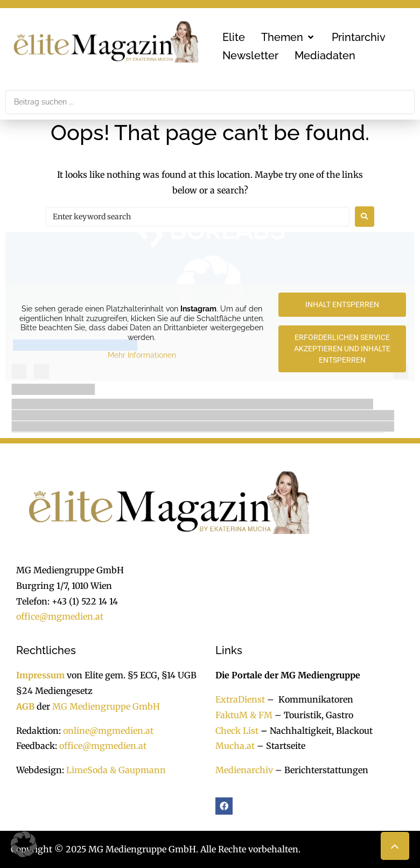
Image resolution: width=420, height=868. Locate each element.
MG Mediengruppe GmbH (106, 706)
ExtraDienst (240, 699)
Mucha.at (235, 746)
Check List (237, 731)
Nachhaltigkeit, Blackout (316, 731)
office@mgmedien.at (60, 616)
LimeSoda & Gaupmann (116, 770)
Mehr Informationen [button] (142, 355)
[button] (288, 37)
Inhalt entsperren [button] (342, 304)
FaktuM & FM (244, 715)
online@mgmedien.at (108, 731)
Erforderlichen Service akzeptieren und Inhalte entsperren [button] (342, 349)
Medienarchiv (244, 770)
